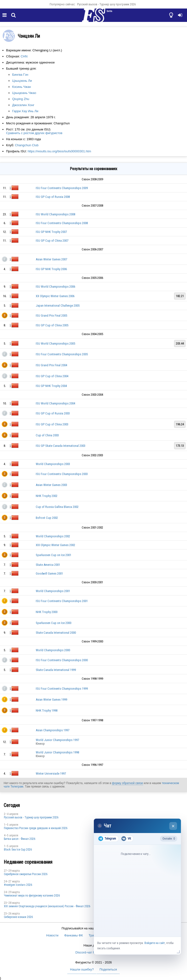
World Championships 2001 (53, 591)
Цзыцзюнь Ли (22, 81)
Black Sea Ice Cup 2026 (18, 850)
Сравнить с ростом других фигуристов (34, 133)
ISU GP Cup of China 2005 (52, 325)
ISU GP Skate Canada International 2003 (61, 446)
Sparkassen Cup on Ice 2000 (53, 623)
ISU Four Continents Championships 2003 (62, 474)
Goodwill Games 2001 (49, 573)
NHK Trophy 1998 (47, 710)
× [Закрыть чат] (173, 826)
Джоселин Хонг (23, 105)
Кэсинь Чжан (22, 87)
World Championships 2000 (53, 650)
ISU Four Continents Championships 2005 (62, 354)
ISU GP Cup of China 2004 (52, 376)
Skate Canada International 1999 (56, 670)
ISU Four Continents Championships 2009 (62, 188)
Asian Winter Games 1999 (51, 700)
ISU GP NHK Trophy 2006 (51, 269)
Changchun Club (27, 145)
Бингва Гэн (20, 75)
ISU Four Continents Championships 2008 (62, 223)
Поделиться (108, 969)
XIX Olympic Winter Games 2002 (55, 545)
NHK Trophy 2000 (47, 612)
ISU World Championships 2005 (55, 343)
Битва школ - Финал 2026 (20, 839)
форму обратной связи (127, 783)
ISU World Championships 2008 (55, 214)
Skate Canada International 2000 (56, 633)
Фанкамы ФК (74, 935)
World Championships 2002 (53, 536)
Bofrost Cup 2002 (47, 518)
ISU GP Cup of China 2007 (52, 241)
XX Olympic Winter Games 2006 (55, 296)
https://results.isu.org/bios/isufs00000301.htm (59, 151)
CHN (24, 56)
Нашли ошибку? (82, 969)
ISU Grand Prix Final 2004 (51, 365)
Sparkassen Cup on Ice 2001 (53, 555)
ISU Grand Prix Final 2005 (51, 316)
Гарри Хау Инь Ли (25, 111)
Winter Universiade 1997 (51, 774)
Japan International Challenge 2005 (58, 306)
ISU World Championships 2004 (55, 403)
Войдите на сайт (155, 943)
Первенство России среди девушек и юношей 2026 (36, 828)
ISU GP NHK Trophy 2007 (51, 232)
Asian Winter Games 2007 (51, 259)
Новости (52, 935)
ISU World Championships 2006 (55, 287)
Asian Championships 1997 (53, 730)
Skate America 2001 (48, 565)
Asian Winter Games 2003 (51, 485)
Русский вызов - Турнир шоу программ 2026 (106, 4)
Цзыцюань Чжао (24, 93)
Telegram (107, 839)
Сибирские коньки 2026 (18, 917)
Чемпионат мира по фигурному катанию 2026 (32, 896)
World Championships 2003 (53, 464)
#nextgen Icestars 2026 (18, 885)
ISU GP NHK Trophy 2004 (51, 386)
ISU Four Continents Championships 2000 (62, 660)
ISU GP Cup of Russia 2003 (53, 413)
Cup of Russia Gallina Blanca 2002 (57, 507)
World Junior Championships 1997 (57, 740)
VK (126, 839)
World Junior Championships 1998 (57, 752)
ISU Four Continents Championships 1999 (62, 689)
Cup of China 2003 (47, 435)
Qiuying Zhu (21, 99)
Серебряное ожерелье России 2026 (26, 874)
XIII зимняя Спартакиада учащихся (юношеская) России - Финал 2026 (47, 906)
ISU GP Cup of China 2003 (52, 424)
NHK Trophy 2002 (47, 496)
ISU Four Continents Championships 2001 (62, 601)
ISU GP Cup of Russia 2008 (53, 197)
